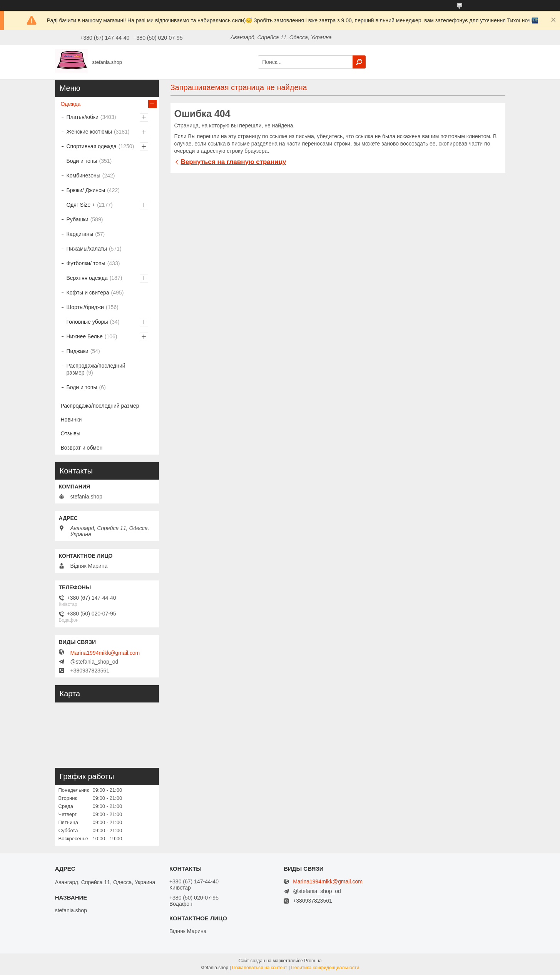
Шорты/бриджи (85, 307)
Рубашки (78, 219)
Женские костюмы (89, 132)
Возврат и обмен (82, 448)
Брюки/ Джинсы (86, 190)
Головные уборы (87, 322)
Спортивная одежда (92, 146)
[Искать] (359, 62)
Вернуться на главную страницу (234, 162)
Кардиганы (80, 234)
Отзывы (71, 433)
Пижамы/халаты (87, 249)
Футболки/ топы (86, 263)
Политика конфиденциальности (325, 968)
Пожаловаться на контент (260, 968)
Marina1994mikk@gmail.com (105, 653)
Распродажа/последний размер (96, 369)
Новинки (71, 420)
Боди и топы (82, 161)
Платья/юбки (83, 117)
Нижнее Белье (85, 336)
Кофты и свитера (88, 293)
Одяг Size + (81, 205)
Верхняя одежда (87, 278)
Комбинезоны (84, 176)
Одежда (71, 104)
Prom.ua (313, 961)
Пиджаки (78, 351)
